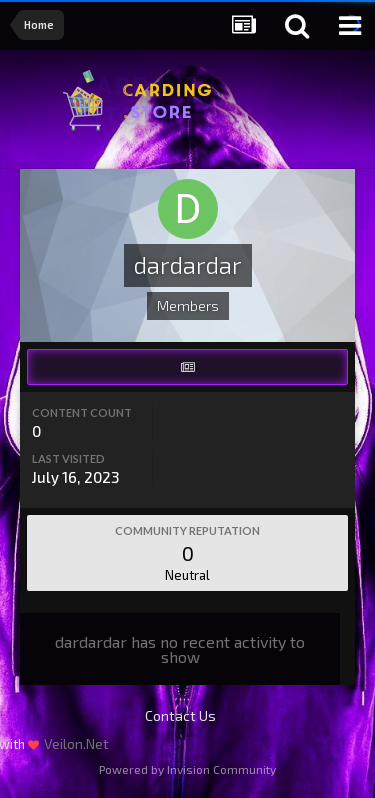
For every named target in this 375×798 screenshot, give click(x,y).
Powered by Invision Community (187, 769)
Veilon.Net (76, 743)
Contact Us (180, 715)
